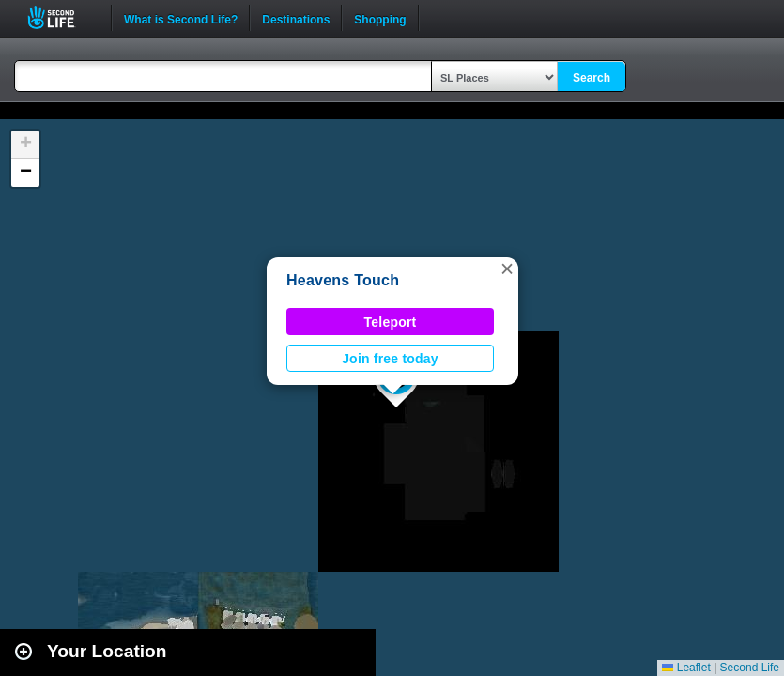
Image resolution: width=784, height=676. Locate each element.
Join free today (390, 359)
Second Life (61, 17)
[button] (507, 269)
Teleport (391, 322)
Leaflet (686, 668)
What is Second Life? (181, 18)
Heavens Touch (343, 280)
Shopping (380, 18)
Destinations (296, 18)
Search (592, 78)
